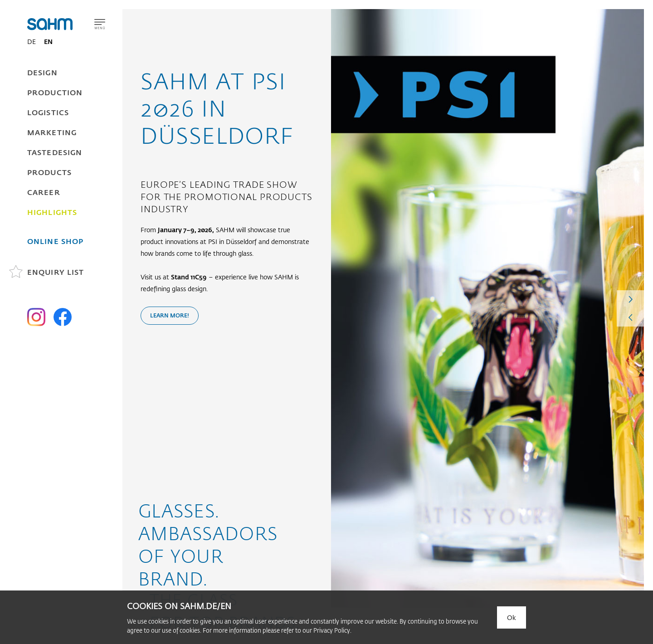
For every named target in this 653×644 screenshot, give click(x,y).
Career (44, 192)
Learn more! (170, 315)
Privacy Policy (332, 630)
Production (55, 92)
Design (42, 72)
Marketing (52, 132)
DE (32, 41)
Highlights (52, 212)
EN (48, 41)
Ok (512, 617)
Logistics (48, 112)
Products (49, 172)
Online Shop (55, 241)
